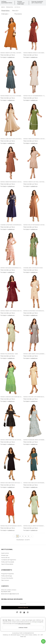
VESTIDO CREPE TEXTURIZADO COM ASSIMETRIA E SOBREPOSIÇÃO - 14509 (20, 182)
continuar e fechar (23, 628)
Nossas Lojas (5, 555)
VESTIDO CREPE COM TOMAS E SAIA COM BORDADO (14, 311)
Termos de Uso (5, 558)
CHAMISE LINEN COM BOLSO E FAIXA (33, 268)
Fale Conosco (5, 580)
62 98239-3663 (6, 592)
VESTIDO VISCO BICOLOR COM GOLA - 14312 (12, 483)
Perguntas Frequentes (7, 574)
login (5, 57)
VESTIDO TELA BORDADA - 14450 (9, 354)
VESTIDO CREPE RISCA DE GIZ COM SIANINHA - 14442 (14, 440)
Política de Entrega (7, 576)
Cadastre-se (23, 608)
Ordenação (5, 14)
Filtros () (15, 11)
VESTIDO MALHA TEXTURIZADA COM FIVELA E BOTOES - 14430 (17, 526)
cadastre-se (11, 57)
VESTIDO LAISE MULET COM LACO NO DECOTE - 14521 (14, 139)
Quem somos (5, 553)
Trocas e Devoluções (7, 578)
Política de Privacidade (24, 624)
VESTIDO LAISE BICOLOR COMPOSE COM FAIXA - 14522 (15, 397)
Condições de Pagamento (9, 560)
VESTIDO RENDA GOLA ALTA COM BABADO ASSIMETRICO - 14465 (18, 96)
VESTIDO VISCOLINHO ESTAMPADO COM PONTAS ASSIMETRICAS (17, 268)
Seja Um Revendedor (7, 564)
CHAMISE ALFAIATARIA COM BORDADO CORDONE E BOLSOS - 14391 (18, 225)
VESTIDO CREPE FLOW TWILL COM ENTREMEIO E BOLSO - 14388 (17, 53)
